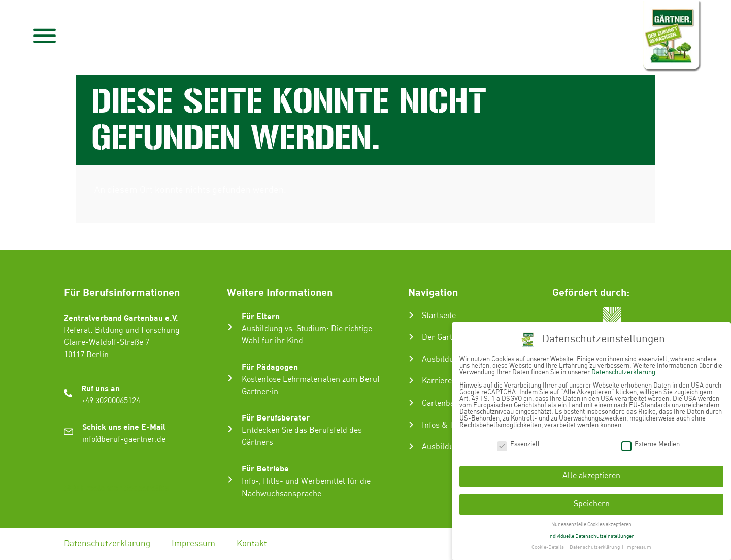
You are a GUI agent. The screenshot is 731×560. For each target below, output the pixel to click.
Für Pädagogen (270, 366)
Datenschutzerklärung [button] (595, 545)
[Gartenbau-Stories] (411, 403)
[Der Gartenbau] (411, 337)
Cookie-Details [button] (548, 545)
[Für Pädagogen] (230, 378)
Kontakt (252, 544)
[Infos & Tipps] (411, 425)
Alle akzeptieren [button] (591, 474)
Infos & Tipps (446, 425)
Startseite (439, 316)
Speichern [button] (592, 501)
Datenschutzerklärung (107, 544)
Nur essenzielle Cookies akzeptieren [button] (591, 522)
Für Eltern (261, 316)
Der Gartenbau (448, 338)
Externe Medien (651, 442)
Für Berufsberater (276, 417)
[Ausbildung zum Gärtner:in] (411, 359)
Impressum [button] (638, 545)
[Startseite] (411, 315)
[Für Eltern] (230, 327)
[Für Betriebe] (230, 480)
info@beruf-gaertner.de (124, 440)
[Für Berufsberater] (230, 429)
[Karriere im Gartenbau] (411, 380)
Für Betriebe (265, 468)
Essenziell (518, 442)
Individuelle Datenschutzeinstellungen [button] (591, 534)
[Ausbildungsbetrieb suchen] (411, 446)
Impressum (193, 544)
